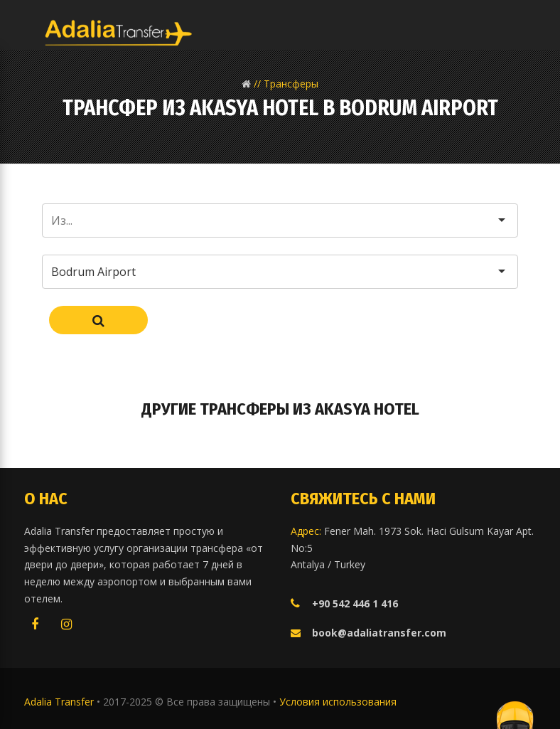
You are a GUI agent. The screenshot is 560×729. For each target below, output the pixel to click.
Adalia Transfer (60, 702)
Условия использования (338, 702)
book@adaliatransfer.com (379, 633)
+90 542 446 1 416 (355, 603)
